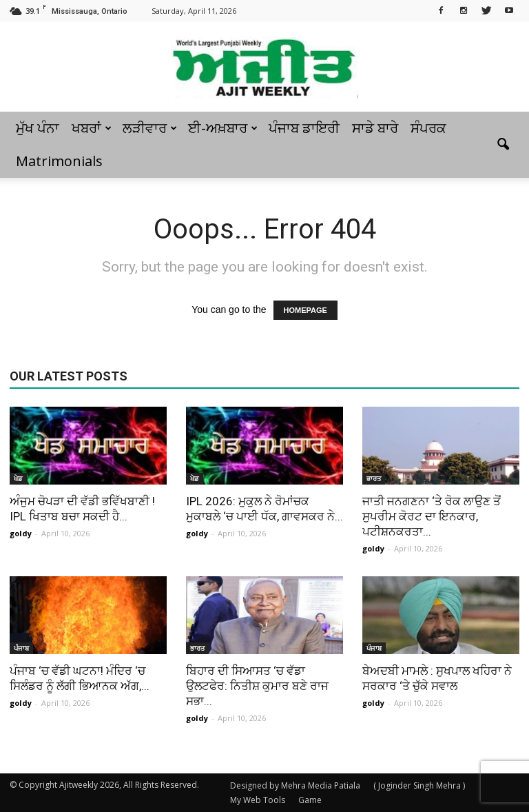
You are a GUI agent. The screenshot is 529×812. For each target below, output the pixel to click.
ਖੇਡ (18, 478)
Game (310, 800)
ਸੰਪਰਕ (428, 128)
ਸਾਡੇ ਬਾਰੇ (375, 128)
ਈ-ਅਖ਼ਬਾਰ (223, 128)
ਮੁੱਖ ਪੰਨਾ (38, 128)
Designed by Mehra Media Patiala (295, 785)
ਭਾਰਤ (374, 478)
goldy (21, 533)
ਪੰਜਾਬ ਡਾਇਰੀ (304, 128)
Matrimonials (59, 161)
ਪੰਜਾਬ (21, 648)
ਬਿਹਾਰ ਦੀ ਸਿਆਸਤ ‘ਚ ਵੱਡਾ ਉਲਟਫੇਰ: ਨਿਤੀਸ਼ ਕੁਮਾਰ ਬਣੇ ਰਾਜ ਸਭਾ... (257, 686)
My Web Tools (258, 800)
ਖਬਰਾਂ (92, 128)
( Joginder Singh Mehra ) (419, 785)
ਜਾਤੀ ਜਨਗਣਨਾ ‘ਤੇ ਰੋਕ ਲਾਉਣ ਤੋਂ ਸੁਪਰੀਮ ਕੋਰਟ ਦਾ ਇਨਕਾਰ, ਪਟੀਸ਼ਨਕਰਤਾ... (432, 516)
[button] (503, 145)
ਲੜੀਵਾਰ (150, 128)
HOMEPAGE (305, 310)
